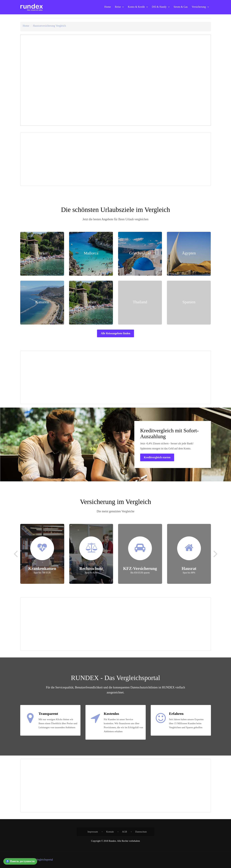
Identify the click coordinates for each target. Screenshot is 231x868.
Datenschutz (141, 832)
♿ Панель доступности (20, 861)
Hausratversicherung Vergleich (49, 26)
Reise (118, 7)
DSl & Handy (159, 7)
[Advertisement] (68, 159)
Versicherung (199, 7)
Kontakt (110, 832)
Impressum (93, 832)
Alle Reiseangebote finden (116, 333)
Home (108, 7)
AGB (125, 832)
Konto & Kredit (136, 7)
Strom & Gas (181, 7)
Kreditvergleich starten (157, 457)
